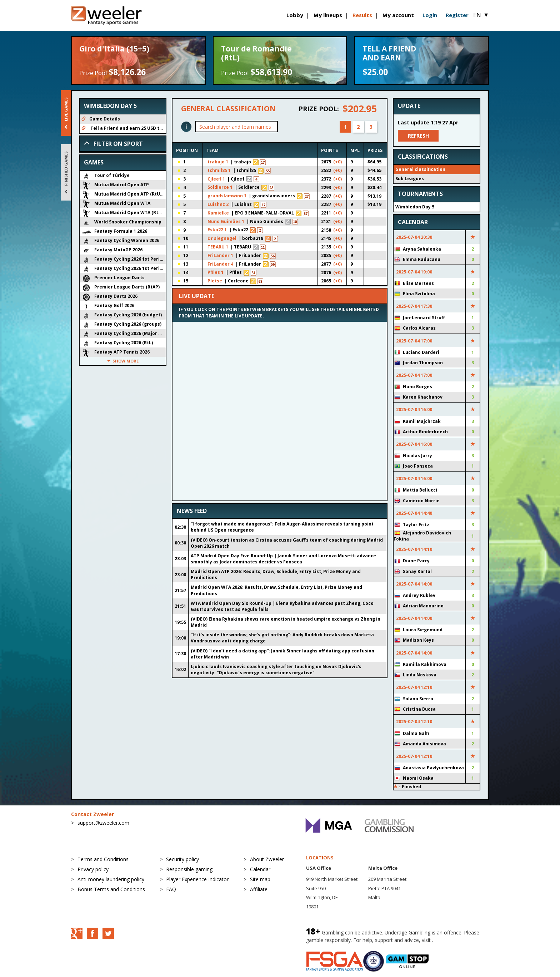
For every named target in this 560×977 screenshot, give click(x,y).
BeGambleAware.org (459, 940)
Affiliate (259, 889)
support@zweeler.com (103, 823)
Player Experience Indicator (197, 879)
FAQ (171, 889)
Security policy (182, 859)
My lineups (328, 15)
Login (430, 15)
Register (457, 15)
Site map (260, 879)
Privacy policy (93, 869)
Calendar (260, 869)
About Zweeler (267, 859)
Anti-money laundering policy (111, 879)
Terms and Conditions (103, 859)
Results (362, 15)
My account (398, 15)
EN (481, 15)
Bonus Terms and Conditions (111, 889)
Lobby (295, 15)
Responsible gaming (189, 869)
